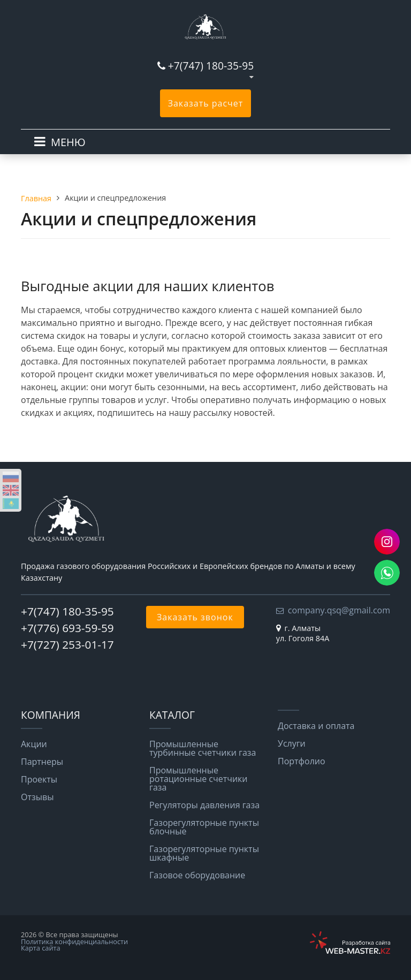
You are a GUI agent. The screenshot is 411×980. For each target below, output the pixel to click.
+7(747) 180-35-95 (211, 66)
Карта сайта (41, 948)
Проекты (39, 779)
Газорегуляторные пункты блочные (204, 827)
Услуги (292, 743)
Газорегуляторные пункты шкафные (204, 853)
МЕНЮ (68, 142)
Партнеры (42, 762)
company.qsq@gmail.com (339, 610)
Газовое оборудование (197, 875)
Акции (34, 744)
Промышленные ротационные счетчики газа (199, 779)
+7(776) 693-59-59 (67, 628)
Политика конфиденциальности (74, 941)
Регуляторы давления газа (204, 805)
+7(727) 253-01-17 (67, 644)
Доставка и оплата (316, 726)
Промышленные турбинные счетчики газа (203, 748)
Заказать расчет (206, 103)
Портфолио (302, 761)
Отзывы (37, 797)
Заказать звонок (195, 617)
